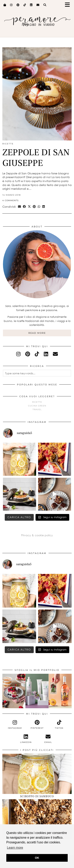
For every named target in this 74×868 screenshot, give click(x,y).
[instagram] (18, 354)
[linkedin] (46, 354)
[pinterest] (28, 354)
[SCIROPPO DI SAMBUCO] (37, 774)
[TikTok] (25, 5)
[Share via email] (19, 207)
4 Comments (10, 200)
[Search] (45, 5)
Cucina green (37, 406)
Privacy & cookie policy (37, 535)
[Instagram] (11, 5)
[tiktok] (37, 354)
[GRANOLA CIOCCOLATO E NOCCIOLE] (37, 819)
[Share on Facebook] (24, 207)
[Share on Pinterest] (34, 207)
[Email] (38, 5)
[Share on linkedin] (44, 207)
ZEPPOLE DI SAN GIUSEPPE (36, 158)
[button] (69, 5)
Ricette (8, 144)
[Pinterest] (18, 5)
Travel (37, 409)
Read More (37, 333)
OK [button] (37, 858)
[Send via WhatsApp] (39, 207)
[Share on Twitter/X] (29, 207)
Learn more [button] (15, 848)
